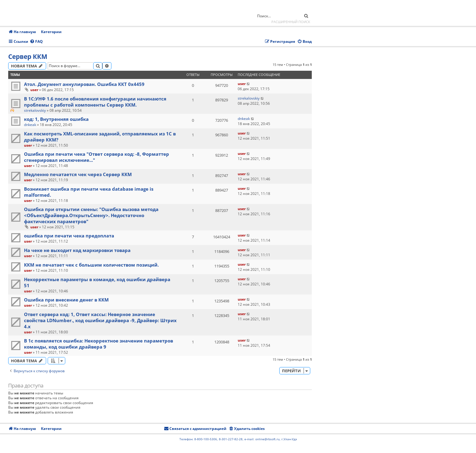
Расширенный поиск (291, 22)
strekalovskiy (35, 110)
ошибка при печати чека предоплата (69, 236)
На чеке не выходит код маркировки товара (77, 250)
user (34, 90)
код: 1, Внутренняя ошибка (56, 119)
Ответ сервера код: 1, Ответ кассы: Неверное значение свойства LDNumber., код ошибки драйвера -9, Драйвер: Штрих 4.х (100, 320)
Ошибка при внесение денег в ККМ (66, 300)
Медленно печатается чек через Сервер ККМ (78, 174)
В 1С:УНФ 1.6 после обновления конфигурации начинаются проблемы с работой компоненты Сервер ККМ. (95, 102)
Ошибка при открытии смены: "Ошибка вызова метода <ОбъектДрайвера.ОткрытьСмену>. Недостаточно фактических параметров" (91, 215)
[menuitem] (36, 42)
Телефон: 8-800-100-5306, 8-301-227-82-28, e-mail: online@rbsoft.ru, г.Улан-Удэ (238, 439)
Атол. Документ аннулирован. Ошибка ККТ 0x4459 (84, 84)
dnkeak (30, 125)
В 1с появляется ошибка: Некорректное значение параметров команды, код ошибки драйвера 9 (99, 344)
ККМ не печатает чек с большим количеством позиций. (91, 265)
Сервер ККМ (28, 56)
